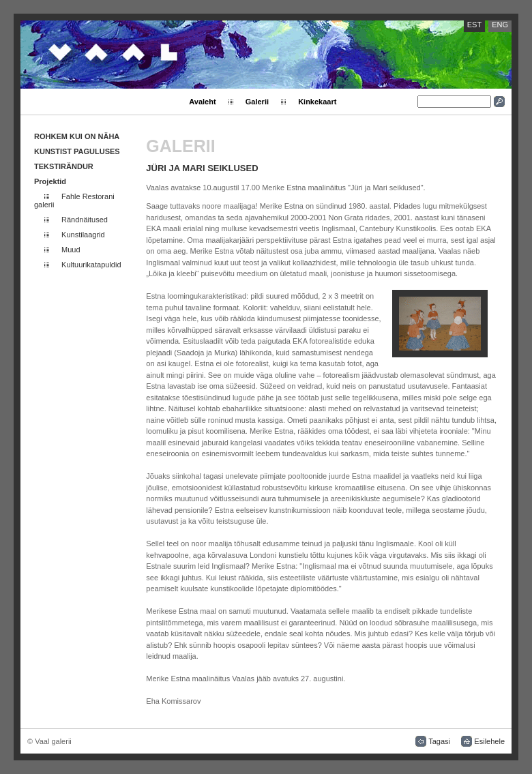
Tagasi (439, 741)
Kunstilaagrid (83, 235)
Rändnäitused (85, 220)
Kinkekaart (317, 102)
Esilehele (489, 741)
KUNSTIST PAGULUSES (77, 151)
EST (474, 25)
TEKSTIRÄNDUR (64, 166)
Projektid (50, 181)
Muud (71, 250)
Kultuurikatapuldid (91, 265)
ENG (500, 25)
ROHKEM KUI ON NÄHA (77, 136)
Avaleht (202, 102)
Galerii (257, 102)
